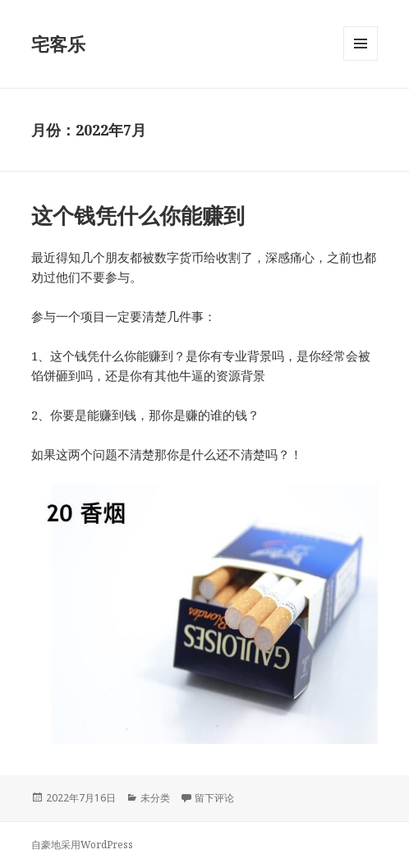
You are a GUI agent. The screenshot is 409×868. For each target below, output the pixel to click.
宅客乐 (58, 44)
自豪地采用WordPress (82, 845)
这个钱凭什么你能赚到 (138, 215)
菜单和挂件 (361, 60)
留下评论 (214, 798)
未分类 (155, 798)
